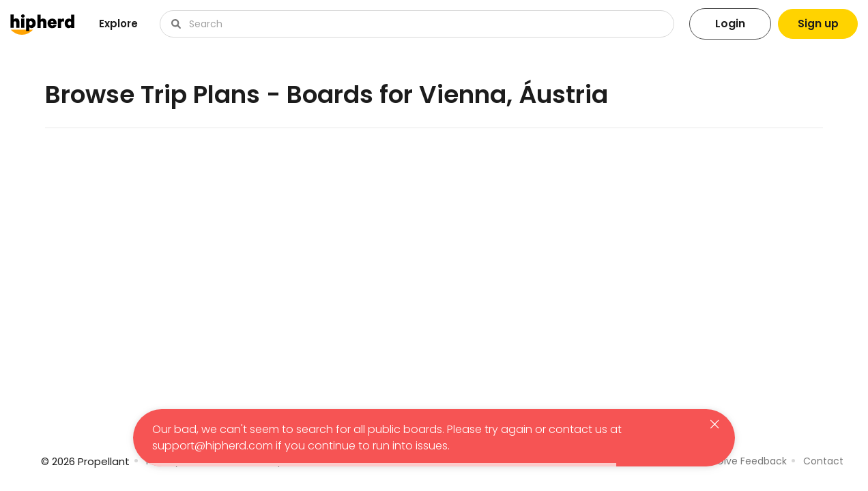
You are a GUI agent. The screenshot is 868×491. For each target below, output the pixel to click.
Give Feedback (752, 461)
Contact (823, 461)
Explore (118, 24)
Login (728, 24)
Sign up (817, 24)
